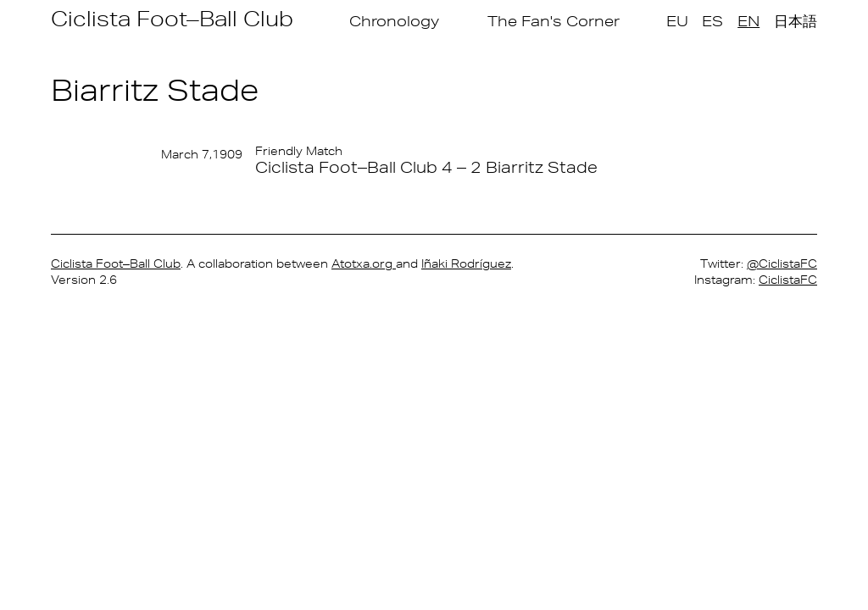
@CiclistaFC (782, 263)
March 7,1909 (202, 154)
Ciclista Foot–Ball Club (172, 18)
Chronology (394, 21)
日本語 (796, 21)
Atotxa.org (364, 263)
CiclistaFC (788, 280)
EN (748, 21)
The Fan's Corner (554, 21)
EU (677, 21)
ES (712, 21)
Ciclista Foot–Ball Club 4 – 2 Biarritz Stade (426, 167)
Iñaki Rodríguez (466, 263)
